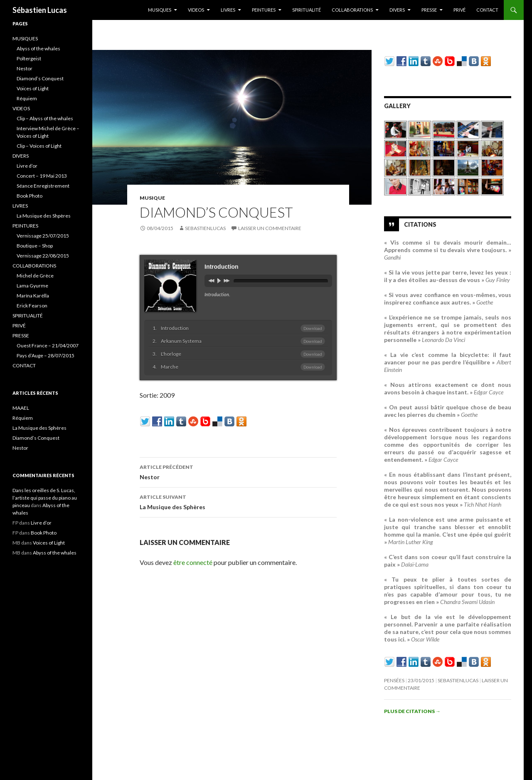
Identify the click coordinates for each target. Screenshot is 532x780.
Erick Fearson (32, 306)
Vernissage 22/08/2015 (43, 256)
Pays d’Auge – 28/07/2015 (46, 355)
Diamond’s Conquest (40, 78)
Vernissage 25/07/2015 (43, 236)
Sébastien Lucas (40, 10)
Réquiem (27, 98)
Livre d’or (27, 166)
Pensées (394, 680)
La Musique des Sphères (238, 501)
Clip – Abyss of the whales (45, 118)
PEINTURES (264, 10)
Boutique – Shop (35, 246)
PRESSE (429, 10)
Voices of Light (33, 88)
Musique (152, 198)
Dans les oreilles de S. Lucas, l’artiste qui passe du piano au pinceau (45, 498)
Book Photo (30, 196)
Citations (420, 224)
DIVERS (397, 10)
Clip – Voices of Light (39, 146)
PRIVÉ (459, 10)
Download (313, 328)
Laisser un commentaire (270, 228)
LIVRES (228, 10)
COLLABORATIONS (352, 10)
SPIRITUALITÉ (307, 10)
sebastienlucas (205, 228)
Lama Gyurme (32, 286)
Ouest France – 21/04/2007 (48, 345)
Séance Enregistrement (43, 186)
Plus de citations (412, 711)
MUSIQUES (160, 10)
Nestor (238, 471)
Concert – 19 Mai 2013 (42, 176)
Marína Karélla (33, 296)
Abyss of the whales (38, 48)
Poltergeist (29, 58)
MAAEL (21, 408)
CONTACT (487, 10)
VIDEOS (196, 10)
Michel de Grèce (35, 276)
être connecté (193, 562)
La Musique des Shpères (44, 216)
